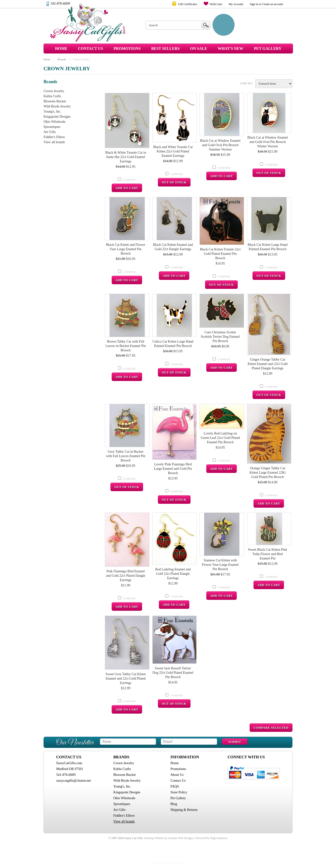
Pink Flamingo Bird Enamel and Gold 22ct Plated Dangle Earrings (126, 576)
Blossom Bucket (55, 101)
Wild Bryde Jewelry (57, 106)
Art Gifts (50, 132)
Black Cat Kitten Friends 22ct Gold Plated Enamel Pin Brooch (220, 254)
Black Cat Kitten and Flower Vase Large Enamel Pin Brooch (126, 249)
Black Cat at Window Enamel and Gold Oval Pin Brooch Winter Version (268, 142)
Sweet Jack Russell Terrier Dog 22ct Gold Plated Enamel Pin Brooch (173, 673)
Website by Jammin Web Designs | (175, 838)
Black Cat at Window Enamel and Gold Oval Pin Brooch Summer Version (220, 145)
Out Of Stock (174, 182)
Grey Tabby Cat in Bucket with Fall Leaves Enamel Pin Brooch (126, 456)
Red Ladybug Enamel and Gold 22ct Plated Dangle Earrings (173, 574)
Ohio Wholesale (54, 122)
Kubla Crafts (52, 96)
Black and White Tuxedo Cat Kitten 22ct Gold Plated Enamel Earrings (173, 151)
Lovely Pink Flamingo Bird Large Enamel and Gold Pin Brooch (173, 469)
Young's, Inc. (52, 111)
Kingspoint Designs (57, 117)
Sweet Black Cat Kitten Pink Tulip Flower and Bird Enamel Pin (268, 554)
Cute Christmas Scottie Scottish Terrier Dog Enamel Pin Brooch (220, 337)
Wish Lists (216, 4)
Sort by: (246, 83)
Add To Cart (127, 188)
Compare (129, 180)
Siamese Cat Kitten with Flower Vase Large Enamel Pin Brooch (220, 565)
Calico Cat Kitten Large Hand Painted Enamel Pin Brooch (173, 344)
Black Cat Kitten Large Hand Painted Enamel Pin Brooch (268, 247)
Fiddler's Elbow (54, 137)
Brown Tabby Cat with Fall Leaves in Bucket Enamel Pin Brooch (126, 346)
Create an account (272, 4)
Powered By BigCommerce (212, 838)
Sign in (254, 4)
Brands (62, 59)
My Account (236, 4)
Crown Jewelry (54, 91)
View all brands (54, 142)
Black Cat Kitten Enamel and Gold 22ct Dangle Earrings (173, 247)
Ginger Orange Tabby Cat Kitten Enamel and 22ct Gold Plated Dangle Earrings (268, 364)
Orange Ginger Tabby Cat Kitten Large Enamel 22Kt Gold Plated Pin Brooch (268, 473)
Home (61, 49)
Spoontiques (52, 127)
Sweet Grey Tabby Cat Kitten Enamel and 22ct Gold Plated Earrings (126, 678)
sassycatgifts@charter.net (73, 781)
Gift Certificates (188, 4)
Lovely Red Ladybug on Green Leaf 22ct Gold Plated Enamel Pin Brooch (220, 438)
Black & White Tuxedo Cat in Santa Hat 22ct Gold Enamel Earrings (126, 157)
